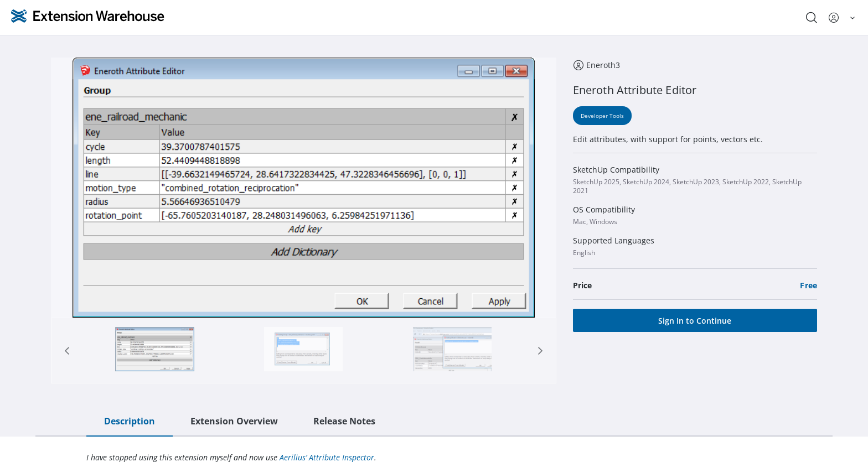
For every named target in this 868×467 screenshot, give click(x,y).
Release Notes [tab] (344, 421)
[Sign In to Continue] (695, 320)
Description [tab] (130, 421)
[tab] (155, 351)
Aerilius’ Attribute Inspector (327, 457)
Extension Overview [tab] (234, 421)
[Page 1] (154, 351)
